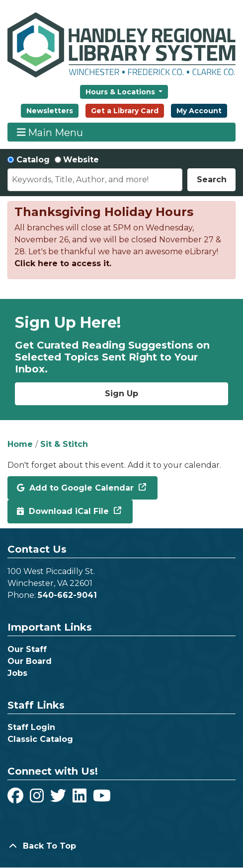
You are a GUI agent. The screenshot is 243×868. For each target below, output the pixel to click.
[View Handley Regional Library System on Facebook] (17, 799)
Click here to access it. (63, 263)
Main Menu (50, 132)
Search (212, 180)
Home (20, 444)
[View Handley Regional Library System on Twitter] (59, 799)
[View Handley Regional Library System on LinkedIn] (81, 799)
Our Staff (27, 649)
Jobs (17, 673)
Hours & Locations (121, 92)
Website (81, 160)
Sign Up (121, 394)
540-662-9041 (67, 595)
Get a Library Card (125, 111)
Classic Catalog (40, 739)
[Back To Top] (121, 846)
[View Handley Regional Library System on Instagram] (38, 799)
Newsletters (50, 111)
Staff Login (31, 727)
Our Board (30, 661)
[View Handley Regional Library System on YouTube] (102, 799)
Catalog (33, 160)
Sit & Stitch (64, 444)
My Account (199, 111)
